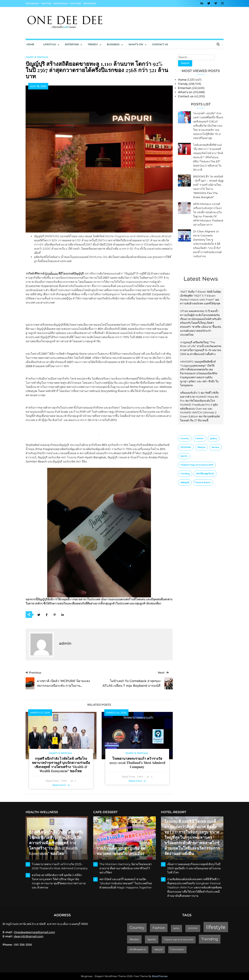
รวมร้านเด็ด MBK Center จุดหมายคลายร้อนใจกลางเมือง (121, 851)
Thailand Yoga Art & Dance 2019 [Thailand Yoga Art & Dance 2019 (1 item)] (197, 465)
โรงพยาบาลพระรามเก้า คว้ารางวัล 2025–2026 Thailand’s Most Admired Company (137, 763)
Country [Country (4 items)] (185, 438)
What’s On (136, 44)
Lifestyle (50, 44)
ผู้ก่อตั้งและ (52, 274)
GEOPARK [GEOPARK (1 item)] (186, 447)
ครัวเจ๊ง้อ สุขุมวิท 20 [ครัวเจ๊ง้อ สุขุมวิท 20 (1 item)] (205, 474)
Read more (59, 785)
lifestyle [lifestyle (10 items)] (201, 447)
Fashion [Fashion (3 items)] (200, 438)
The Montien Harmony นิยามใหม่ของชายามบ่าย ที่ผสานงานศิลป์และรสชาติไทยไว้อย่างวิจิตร (126, 868)
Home (30, 44)
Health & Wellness (37, 57)
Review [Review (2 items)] (215, 447)
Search (185, 63)
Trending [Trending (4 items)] (185, 474)
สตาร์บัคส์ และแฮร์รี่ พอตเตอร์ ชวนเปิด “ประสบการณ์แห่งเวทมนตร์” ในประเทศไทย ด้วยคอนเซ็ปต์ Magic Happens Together (126, 883)
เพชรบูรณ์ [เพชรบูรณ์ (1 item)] (185, 482)
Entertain (72, 44)
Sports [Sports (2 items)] (184, 456)
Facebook (32, 3)
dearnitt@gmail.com (29, 936)
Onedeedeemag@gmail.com (34, 932)
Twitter (46, 3)
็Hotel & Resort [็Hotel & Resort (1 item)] (203, 482)
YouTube (75, 3)
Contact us (160, 44)
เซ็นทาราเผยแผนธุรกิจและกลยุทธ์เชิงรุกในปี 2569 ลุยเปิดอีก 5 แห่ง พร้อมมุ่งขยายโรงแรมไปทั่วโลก (194, 868)
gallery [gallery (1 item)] (214, 438)
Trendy (93, 44)
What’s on (185, 92)
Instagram (61, 3)
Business (113, 44)
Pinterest (90, 3)
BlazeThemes (160, 976)
